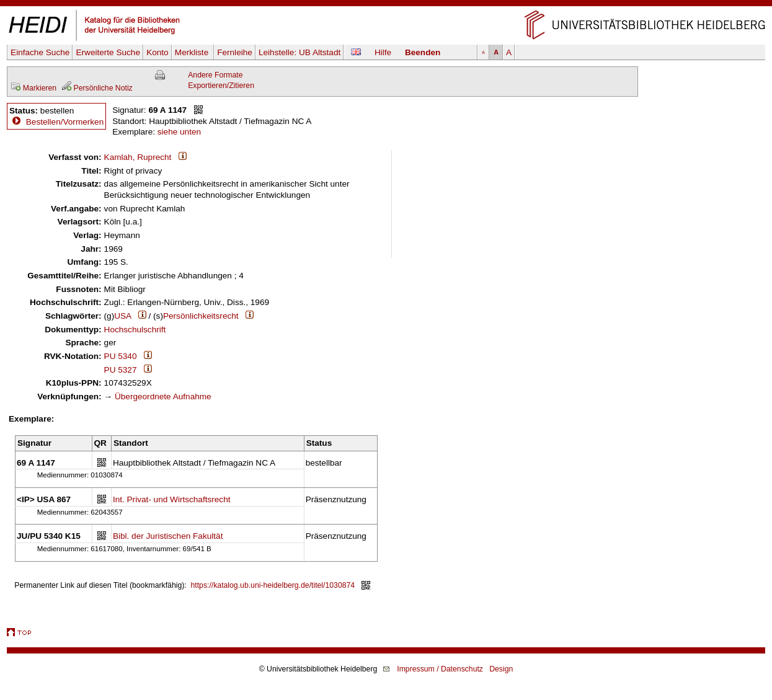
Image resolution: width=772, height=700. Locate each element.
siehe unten (179, 132)
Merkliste (193, 52)
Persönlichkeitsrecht (201, 316)
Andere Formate (215, 75)
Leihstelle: (299, 52)
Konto (158, 52)
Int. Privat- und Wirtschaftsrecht (172, 499)
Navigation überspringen (386, 5)
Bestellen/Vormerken (65, 122)
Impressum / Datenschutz (440, 669)
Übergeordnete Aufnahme (163, 397)
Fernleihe (235, 52)
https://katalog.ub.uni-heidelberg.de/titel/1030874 (273, 585)
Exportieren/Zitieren (221, 86)
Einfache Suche (40, 52)
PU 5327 (121, 370)
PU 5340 (121, 356)
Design (501, 669)
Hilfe (383, 52)
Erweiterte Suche (108, 52)
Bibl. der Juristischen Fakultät (168, 536)
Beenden (423, 52)
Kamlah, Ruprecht (138, 157)
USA (122, 316)
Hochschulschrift (135, 330)
